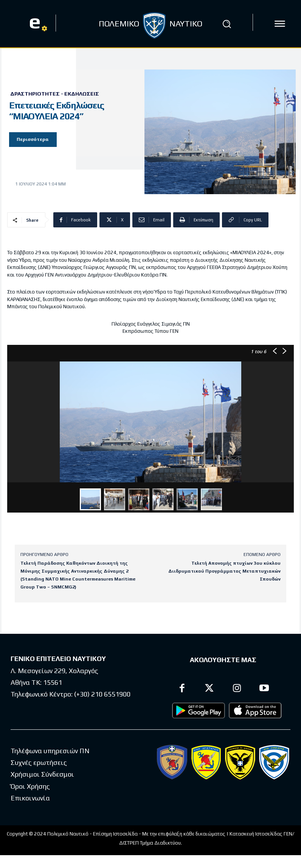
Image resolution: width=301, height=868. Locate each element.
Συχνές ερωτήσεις (39, 763)
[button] (227, 24)
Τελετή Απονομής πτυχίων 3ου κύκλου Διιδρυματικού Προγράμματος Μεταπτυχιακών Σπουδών (224, 571)
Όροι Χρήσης (30, 786)
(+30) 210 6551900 (102, 694)
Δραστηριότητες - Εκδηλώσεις (55, 94)
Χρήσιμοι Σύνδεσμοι (42, 775)
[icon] (280, 24)
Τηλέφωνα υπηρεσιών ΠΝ (50, 751)
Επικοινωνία (30, 798)
